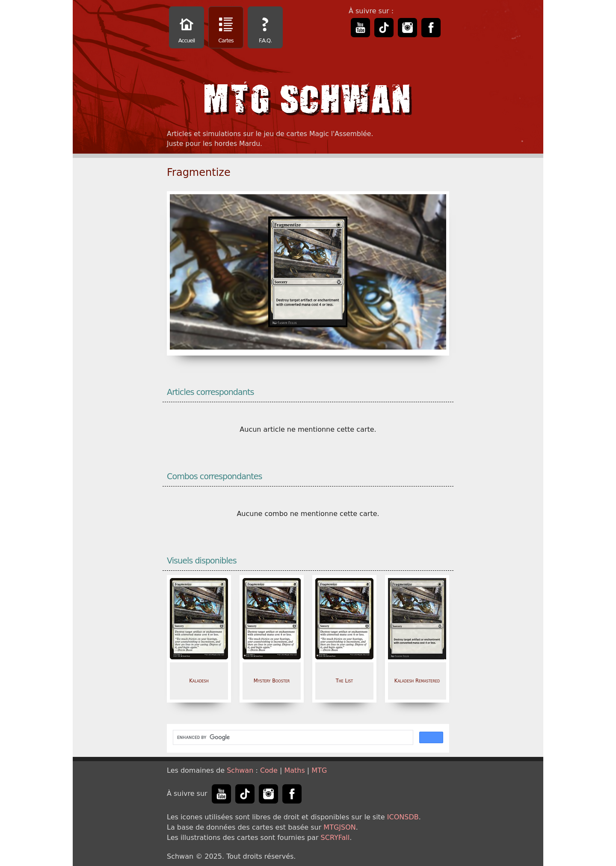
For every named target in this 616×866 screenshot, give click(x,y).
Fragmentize (199, 172)
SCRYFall (335, 838)
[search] (292, 738)
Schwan (240, 770)
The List (345, 681)
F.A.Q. (265, 28)
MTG (319, 770)
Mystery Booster (272, 681)
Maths (294, 770)
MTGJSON (339, 827)
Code (269, 770)
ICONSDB (403, 817)
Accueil (187, 28)
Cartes (226, 28)
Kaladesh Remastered (417, 681)
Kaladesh (199, 681)
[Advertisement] (580, 128)
